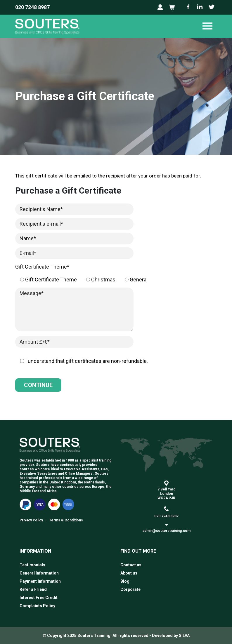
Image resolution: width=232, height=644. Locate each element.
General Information (39, 573)
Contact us (131, 565)
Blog (125, 581)
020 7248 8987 (32, 7)
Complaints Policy (37, 606)
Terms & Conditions (66, 520)
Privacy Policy (31, 520)
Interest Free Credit (39, 598)
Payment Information (40, 581)
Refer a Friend (33, 589)
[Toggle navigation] (207, 26)
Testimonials (32, 565)
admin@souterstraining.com (167, 531)
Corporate (130, 589)
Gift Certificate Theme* (42, 267)
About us (129, 573)
